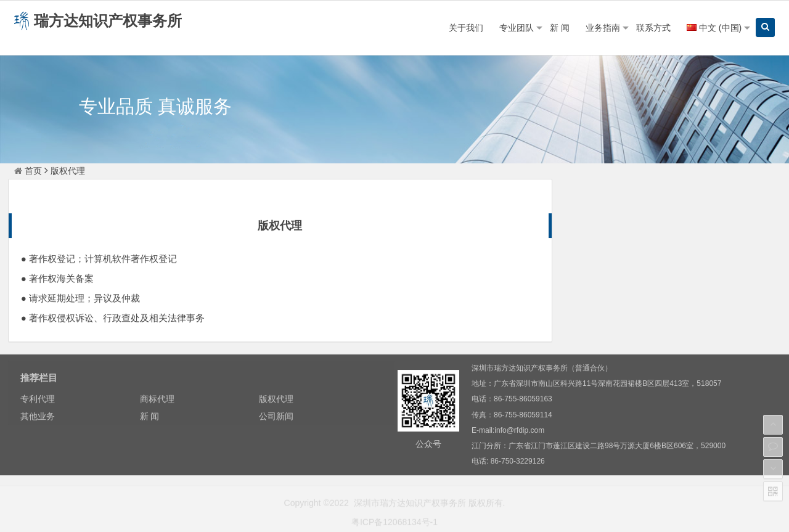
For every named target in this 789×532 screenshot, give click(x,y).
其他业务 (720, 250)
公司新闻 (720, 274)
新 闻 (560, 28)
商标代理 (720, 226)
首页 (28, 171)
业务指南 (603, 28)
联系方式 (653, 28)
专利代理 (621, 226)
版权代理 (621, 250)
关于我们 (466, 28)
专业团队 (517, 28)
